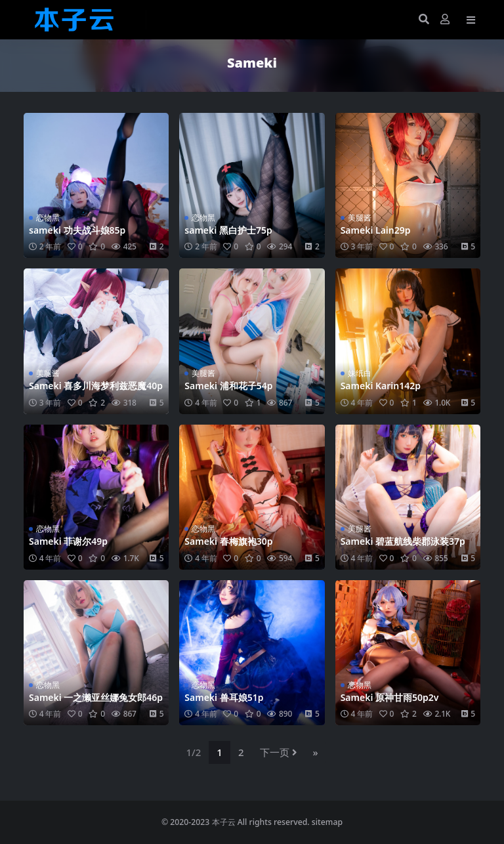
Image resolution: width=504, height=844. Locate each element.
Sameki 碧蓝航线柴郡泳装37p (403, 541)
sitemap (327, 822)
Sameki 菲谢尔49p (68, 541)
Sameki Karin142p (381, 386)
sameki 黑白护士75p (228, 230)
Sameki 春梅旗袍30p (228, 541)
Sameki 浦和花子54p (228, 386)
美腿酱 (360, 218)
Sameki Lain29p (376, 230)
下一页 (279, 752)
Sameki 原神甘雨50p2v (390, 697)
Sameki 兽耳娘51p (224, 697)
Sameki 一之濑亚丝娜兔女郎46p (96, 697)
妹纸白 (360, 373)
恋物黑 (48, 218)
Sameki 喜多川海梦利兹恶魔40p (96, 386)
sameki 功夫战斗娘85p (77, 230)
